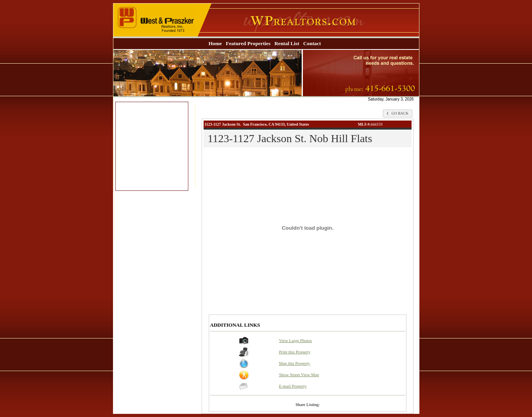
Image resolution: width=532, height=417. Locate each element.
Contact (312, 43)
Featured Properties (248, 43)
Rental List (287, 43)
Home (215, 43)
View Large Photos (295, 340)
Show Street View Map (299, 375)
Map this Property (294, 363)
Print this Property (295, 352)
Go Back (398, 113)
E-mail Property (293, 386)
